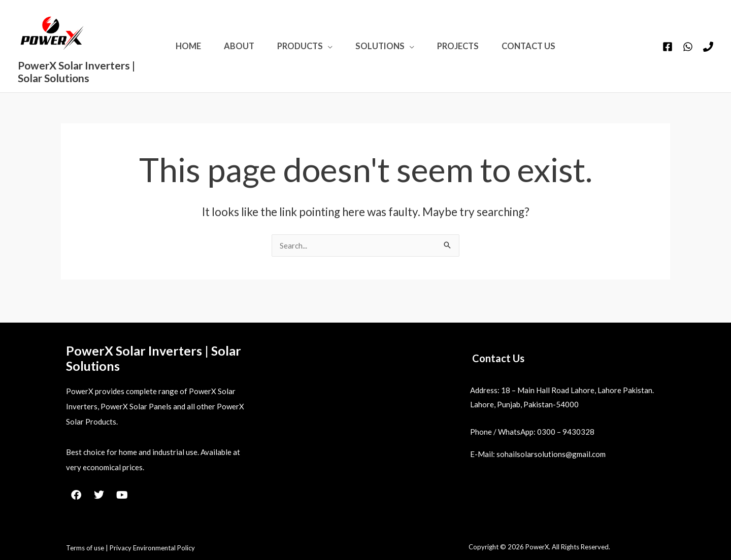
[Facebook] (668, 53)
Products (296, 52)
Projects (470, 52)
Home (170, 52)
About (228, 52)
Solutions (384, 52)
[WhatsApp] (688, 53)
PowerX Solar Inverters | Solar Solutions (56, 78)
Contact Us (548, 52)
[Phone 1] (708, 53)
